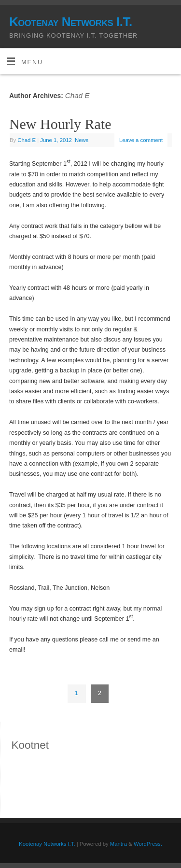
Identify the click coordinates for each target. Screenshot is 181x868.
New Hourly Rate (60, 124)
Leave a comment (141, 140)
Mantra (118, 844)
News (82, 140)
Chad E (77, 95)
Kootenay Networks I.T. (71, 22)
